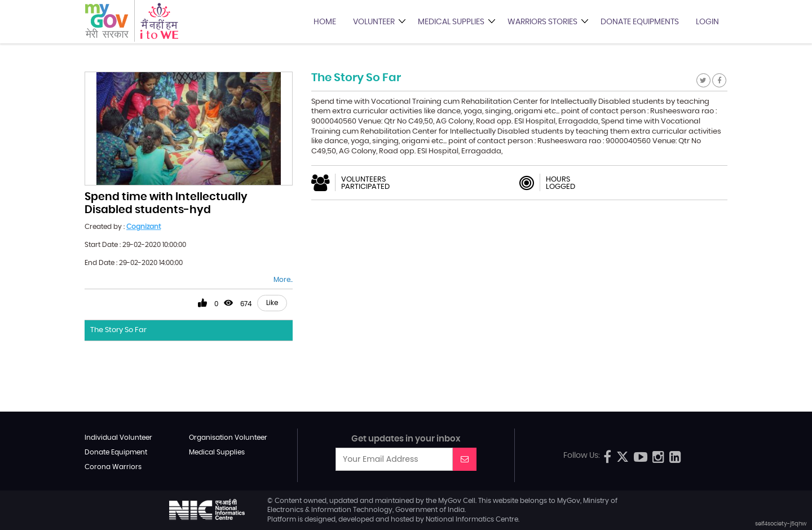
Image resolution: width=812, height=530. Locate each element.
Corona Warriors (113, 467)
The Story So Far (118, 330)
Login (707, 22)
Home (325, 22)
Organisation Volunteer (228, 438)
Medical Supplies (451, 22)
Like (272, 303)
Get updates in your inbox (406, 439)
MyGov (450, 501)
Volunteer (374, 22)
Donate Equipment (116, 452)
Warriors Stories (542, 22)
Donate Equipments (640, 22)
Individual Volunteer (118, 438)
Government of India (430, 510)
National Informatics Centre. (473, 519)
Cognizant (144, 227)
